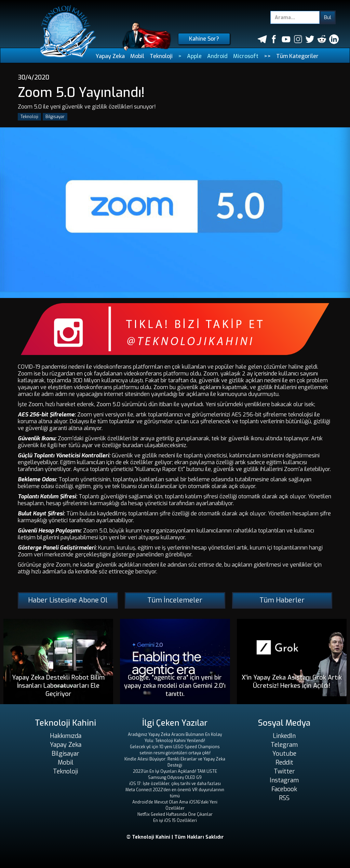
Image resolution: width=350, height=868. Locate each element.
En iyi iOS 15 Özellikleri (175, 821)
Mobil (137, 56)
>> (267, 56)
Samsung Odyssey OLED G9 (175, 778)
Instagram (284, 780)
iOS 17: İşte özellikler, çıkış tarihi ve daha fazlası (175, 784)
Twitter (284, 771)
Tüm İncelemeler (175, 600)
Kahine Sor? (204, 39)
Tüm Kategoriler (297, 56)
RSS (284, 798)
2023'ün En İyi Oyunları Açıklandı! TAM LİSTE (175, 771)
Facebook (284, 789)
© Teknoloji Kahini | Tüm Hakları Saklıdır (175, 837)
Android (217, 56)
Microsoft (246, 56)
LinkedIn (284, 736)
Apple (194, 56)
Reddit (284, 763)
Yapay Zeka (110, 56)
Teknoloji (161, 56)
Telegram (284, 745)
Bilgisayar (55, 117)
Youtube (284, 754)
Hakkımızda (66, 736)
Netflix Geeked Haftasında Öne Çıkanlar (175, 814)
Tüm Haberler (282, 600)
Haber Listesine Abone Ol (68, 600)
